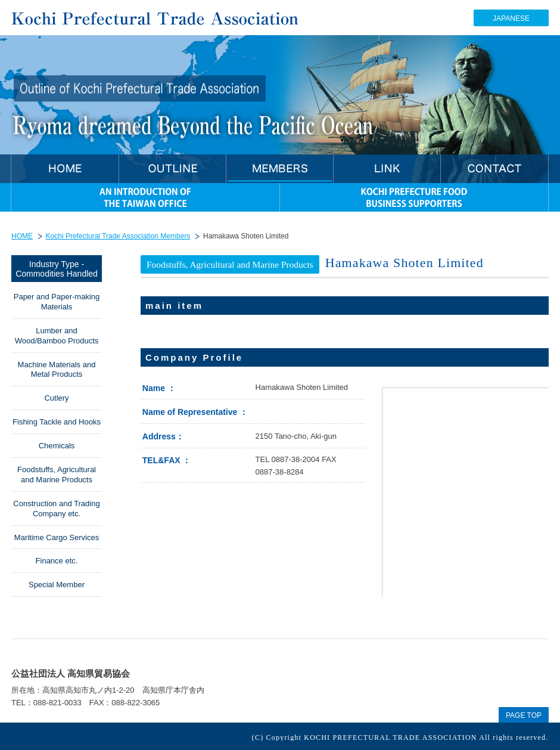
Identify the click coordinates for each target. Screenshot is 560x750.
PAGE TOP (524, 715)
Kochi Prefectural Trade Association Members (118, 236)
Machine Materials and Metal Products (57, 370)
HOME (22, 236)
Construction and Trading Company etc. (56, 509)
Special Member (57, 585)
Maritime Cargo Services (57, 537)
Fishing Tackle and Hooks (57, 422)
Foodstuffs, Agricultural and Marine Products (57, 475)
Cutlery (56, 398)
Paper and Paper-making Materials (57, 302)
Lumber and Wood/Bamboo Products (57, 336)
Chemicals (57, 446)
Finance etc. (57, 561)
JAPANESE (511, 18)
